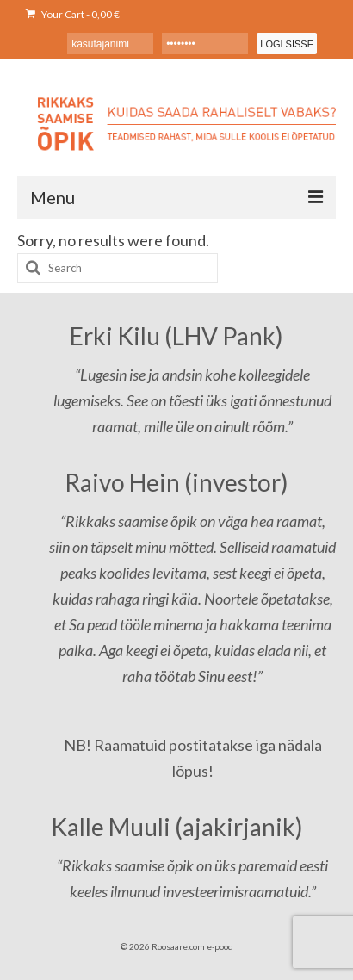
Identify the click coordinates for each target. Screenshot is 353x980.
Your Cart (73, 14)
